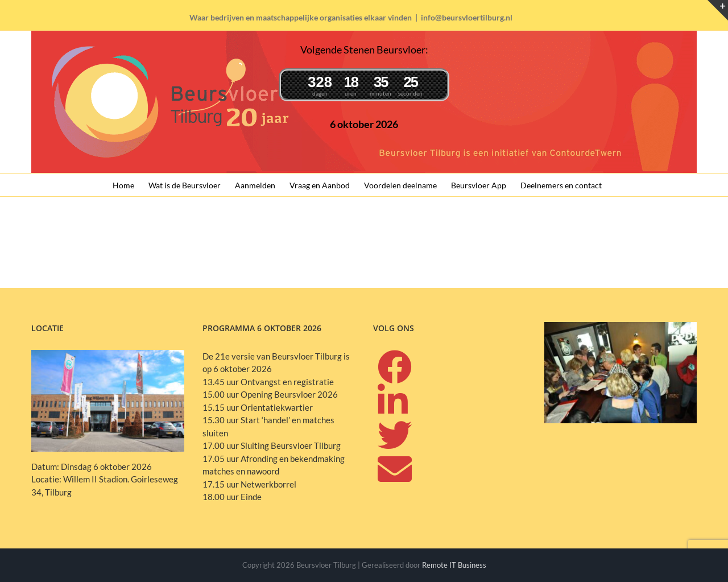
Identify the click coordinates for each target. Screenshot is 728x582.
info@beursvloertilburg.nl (467, 17)
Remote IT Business (454, 565)
